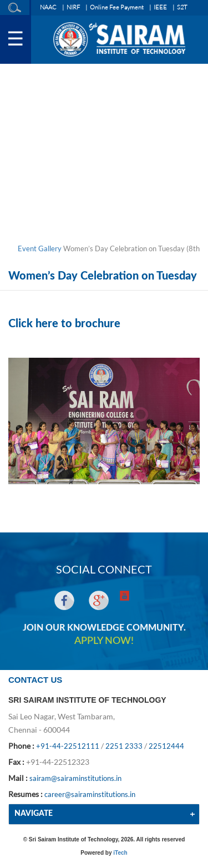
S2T (182, 7)
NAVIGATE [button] (34, 814)
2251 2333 (124, 746)
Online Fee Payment (117, 7)
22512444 (166, 746)
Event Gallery (40, 248)
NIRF (73, 7)
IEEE (160, 7)
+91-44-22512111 (68, 746)
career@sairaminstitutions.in (90, 794)
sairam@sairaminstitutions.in (75, 778)
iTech (120, 853)
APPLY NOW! (104, 641)
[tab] (104, 814)
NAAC (48, 7)
